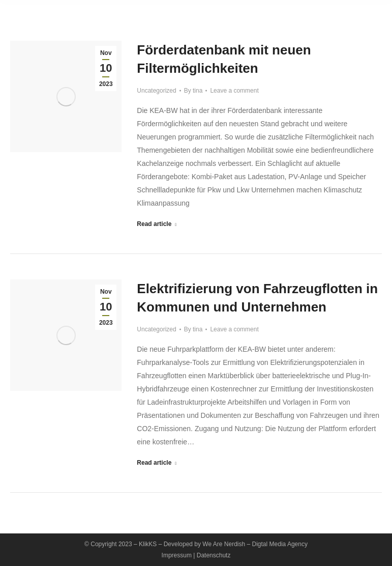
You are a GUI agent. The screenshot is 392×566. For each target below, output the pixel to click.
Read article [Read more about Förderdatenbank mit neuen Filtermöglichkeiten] (157, 224)
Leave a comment (234, 91)
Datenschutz (214, 555)
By (193, 91)
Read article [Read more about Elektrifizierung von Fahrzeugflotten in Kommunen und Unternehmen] (157, 463)
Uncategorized (156, 91)
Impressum (177, 555)
